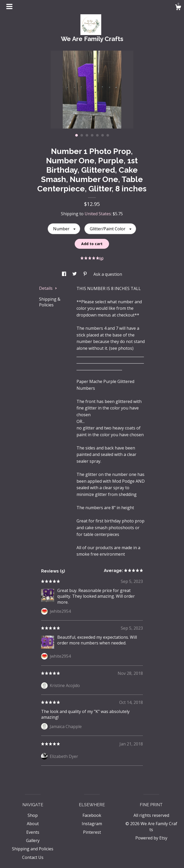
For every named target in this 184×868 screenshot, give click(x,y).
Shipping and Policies (33, 849)
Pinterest (92, 832)
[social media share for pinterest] (86, 274)
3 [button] (87, 135)
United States (98, 214)
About (33, 824)
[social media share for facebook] (65, 274)
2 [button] (82, 135)
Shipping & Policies (50, 302)
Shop (33, 815)
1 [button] (77, 135)
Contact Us (33, 857)
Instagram (92, 824)
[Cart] (178, 8)
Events (33, 832)
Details (48, 288)
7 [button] (108, 135)
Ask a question (108, 274)
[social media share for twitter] (75, 274)
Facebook (92, 815)
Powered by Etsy (151, 838)
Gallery (33, 840)
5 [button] (97, 135)
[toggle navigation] (9, 6)
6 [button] (103, 135)
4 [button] (92, 135)
